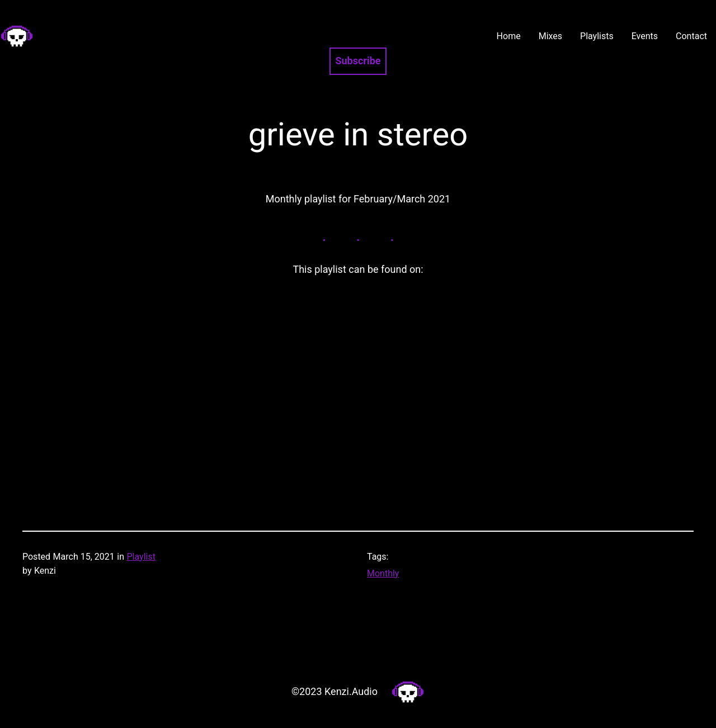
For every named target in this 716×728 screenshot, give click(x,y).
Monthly (383, 573)
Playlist (141, 557)
